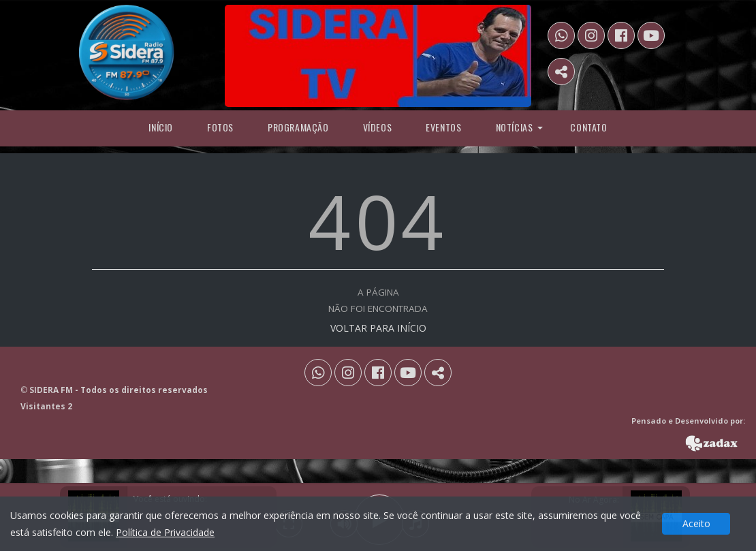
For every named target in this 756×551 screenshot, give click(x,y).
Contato (588, 127)
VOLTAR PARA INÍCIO (378, 328)
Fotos (220, 127)
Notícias (515, 127)
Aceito (696, 523)
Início (161, 127)
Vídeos (378, 127)
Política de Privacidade (165, 532)
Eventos (443, 127)
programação (298, 127)
